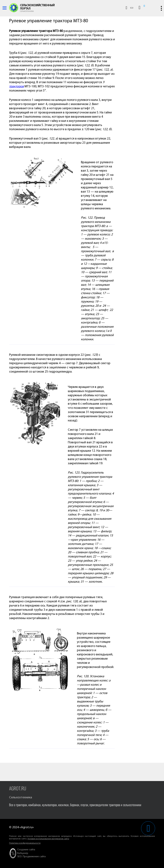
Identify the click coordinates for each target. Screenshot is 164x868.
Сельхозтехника (27, 11)
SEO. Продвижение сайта (31, 857)
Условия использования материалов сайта (48, 839)
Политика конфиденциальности (25, 843)
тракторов (16, 87)
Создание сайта (26, 850)
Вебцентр (23, 853)
